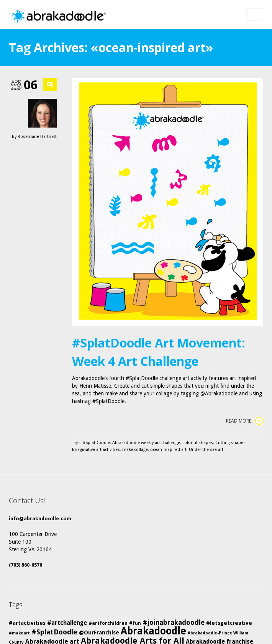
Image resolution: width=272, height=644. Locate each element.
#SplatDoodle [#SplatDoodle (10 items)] (54, 632)
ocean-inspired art (168, 450)
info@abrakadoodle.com (40, 519)
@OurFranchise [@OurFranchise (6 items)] (99, 633)
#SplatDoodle (96, 443)
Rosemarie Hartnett (37, 137)
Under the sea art (206, 450)
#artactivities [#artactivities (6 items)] (27, 623)
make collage (135, 450)
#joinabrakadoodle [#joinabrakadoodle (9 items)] (174, 623)
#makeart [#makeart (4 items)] (19, 633)
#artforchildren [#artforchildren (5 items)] (108, 623)
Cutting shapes (230, 443)
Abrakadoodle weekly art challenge (146, 443)
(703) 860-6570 (25, 565)
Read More (245, 421)
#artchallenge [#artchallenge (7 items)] (67, 623)
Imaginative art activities (96, 450)
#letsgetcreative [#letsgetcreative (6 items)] (229, 623)
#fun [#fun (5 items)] (135, 623)
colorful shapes (198, 443)
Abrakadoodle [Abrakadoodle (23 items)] (153, 631)
